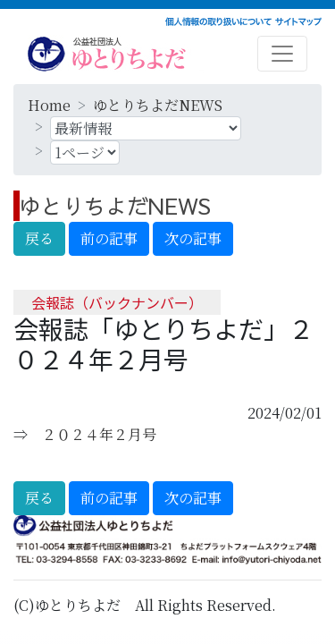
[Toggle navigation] (282, 54)
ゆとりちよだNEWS (158, 105)
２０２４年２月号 (99, 434)
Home (49, 105)
